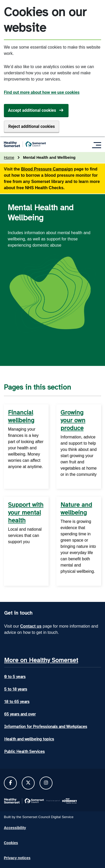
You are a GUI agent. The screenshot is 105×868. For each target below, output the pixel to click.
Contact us (31, 626)
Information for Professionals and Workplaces (46, 727)
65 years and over (20, 714)
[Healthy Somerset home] (25, 144)
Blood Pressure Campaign (47, 169)
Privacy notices (17, 858)
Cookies (11, 843)
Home (9, 157)
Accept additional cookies (32, 110)
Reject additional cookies (32, 126)
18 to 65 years (17, 702)
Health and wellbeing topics (29, 739)
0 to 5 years (15, 677)
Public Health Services (24, 752)
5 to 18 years (16, 689)
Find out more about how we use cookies (42, 92)
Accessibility (15, 828)
